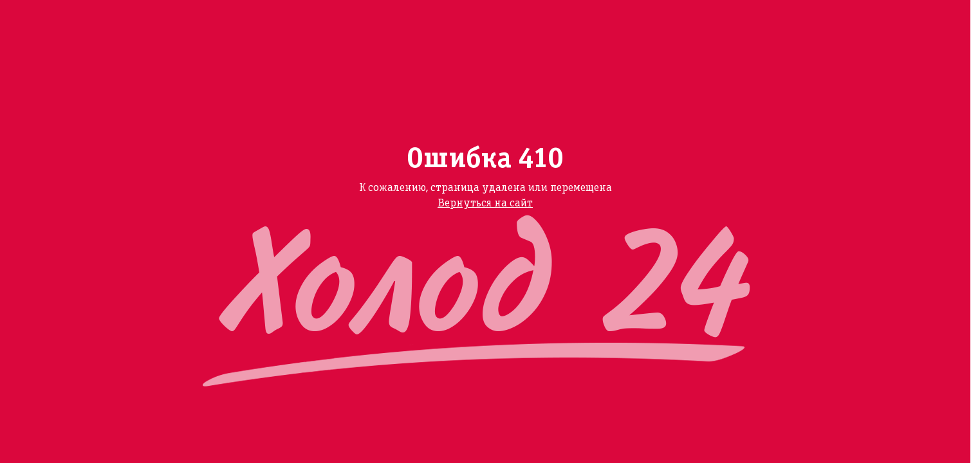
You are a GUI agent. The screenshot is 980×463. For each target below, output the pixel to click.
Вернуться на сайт (485, 204)
